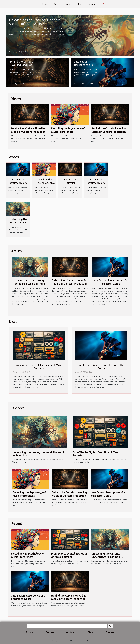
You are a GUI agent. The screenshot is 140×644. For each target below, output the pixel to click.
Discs (80, 4)
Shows (45, 4)
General (92, 4)
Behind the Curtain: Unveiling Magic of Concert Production (21, 65)
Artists (69, 4)
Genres (57, 4)
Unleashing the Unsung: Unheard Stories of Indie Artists (35, 22)
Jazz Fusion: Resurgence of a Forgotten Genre (84, 65)
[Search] (67, 626)
